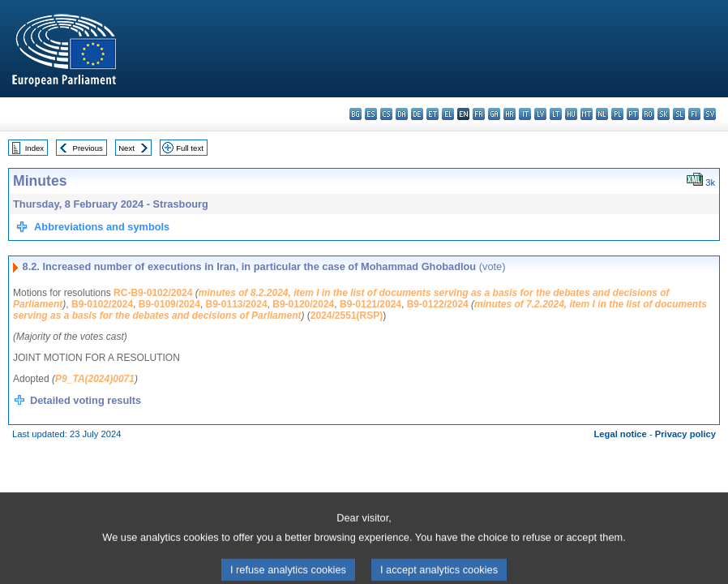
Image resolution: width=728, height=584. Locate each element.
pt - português (633, 114)
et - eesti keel (433, 114)
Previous (88, 148)
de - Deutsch (417, 114)
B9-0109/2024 (169, 304)
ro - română (648, 114)
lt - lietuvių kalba (556, 114)
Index (34, 148)
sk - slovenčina (664, 114)
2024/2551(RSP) (347, 316)
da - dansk (402, 114)
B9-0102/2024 (102, 304)
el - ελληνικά (448, 114)
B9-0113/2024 (237, 304)
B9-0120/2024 (303, 304)
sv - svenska (710, 114)
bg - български (355, 114)
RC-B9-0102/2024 (153, 293)
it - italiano (525, 114)
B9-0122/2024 (438, 304)
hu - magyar (571, 114)
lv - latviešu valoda (540, 114)
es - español (371, 114)
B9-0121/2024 (370, 304)
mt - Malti (587, 114)
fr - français (479, 114)
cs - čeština (386, 114)
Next (126, 148)
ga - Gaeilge (494, 114)
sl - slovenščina (679, 114)
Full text (190, 148)
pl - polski (617, 114)
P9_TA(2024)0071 (95, 379)
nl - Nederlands (602, 114)
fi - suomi (694, 114)
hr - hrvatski (510, 114)
